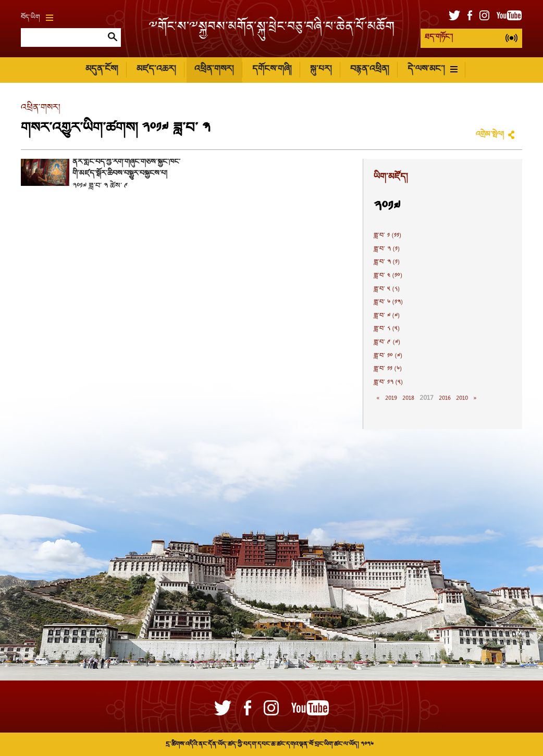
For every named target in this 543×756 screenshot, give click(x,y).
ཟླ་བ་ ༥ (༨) (387, 289)
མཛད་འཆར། (156, 70)
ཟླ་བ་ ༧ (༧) (387, 316)
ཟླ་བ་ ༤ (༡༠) (388, 276)
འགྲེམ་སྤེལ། (490, 135)
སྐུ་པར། (321, 70)
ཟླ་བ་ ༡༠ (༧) (388, 356)
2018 (408, 398)
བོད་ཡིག (37, 18)
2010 (462, 398)
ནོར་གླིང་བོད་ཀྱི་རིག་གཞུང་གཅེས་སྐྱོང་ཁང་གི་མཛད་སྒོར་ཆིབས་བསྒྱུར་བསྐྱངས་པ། (126, 168)
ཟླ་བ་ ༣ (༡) (387, 262)
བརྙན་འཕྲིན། (369, 70)
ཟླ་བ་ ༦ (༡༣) (388, 303)
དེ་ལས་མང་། (433, 70)
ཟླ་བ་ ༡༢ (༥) (388, 383)
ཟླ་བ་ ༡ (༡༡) (387, 236)
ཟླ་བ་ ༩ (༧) (387, 343)
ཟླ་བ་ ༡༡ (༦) (388, 369)
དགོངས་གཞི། (272, 70)
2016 (445, 398)
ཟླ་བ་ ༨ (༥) (387, 329)
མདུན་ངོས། (102, 70)
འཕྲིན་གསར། (214, 70)
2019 (391, 398)
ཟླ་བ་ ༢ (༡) (387, 249)
